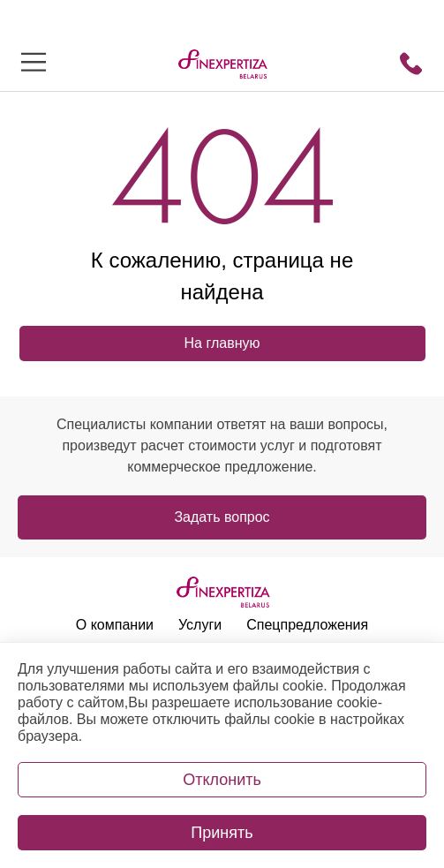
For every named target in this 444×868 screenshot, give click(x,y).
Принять (222, 833)
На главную (222, 343)
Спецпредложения (307, 625)
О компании (115, 625)
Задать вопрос (222, 517)
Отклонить (222, 780)
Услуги (200, 625)
